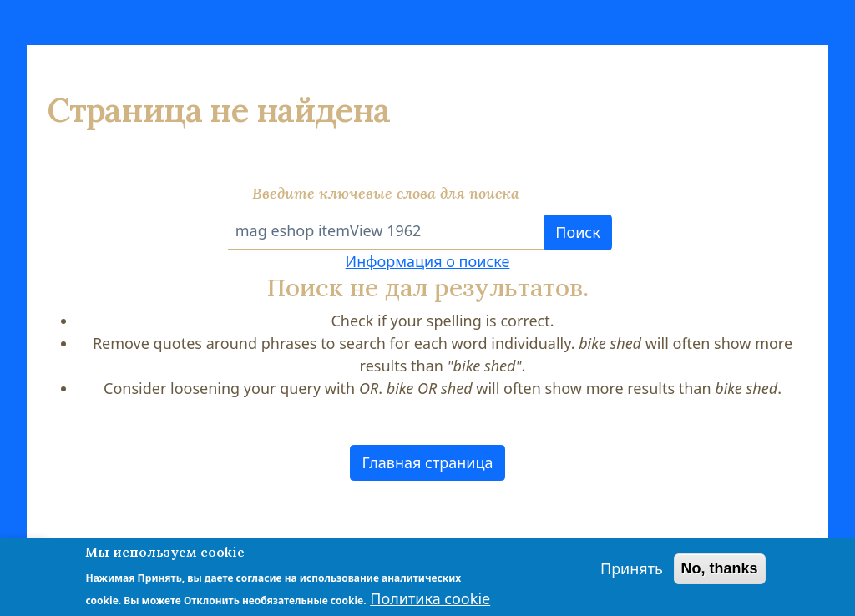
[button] (427, 463)
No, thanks (720, 569)
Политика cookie (430, 599)
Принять (632, 569)
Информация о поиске (428, 261)
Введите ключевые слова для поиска (386, 193)
